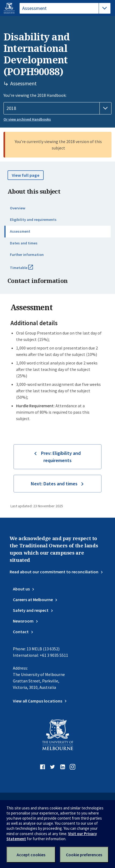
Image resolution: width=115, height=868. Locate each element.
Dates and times (24, 243)
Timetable (27, 270)
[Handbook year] (58, 108)
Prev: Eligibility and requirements (61, 457)
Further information (27, 255)
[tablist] (65, 8)
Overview (18, 208)
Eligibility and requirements (33, 220)
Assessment (20, 231)
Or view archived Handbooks (27, 119)
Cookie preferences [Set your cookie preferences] (84, 855)
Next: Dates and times (54, 484)
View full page (26, 175)
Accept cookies (31, 855)
